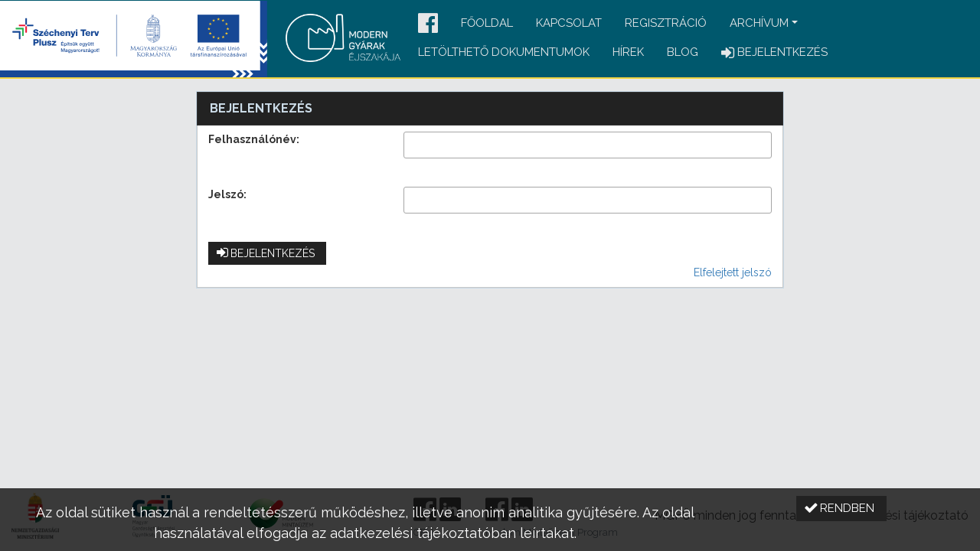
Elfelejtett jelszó (733, 272)
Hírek (628, 52)
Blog (683, 52)
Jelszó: (227, 194)
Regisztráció (666, 23)
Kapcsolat (569, 23)
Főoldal (487, 23)
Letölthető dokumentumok (504, 52)
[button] (428, 24)
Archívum (759, 23)
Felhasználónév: (254, 139)
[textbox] (588, 145)
